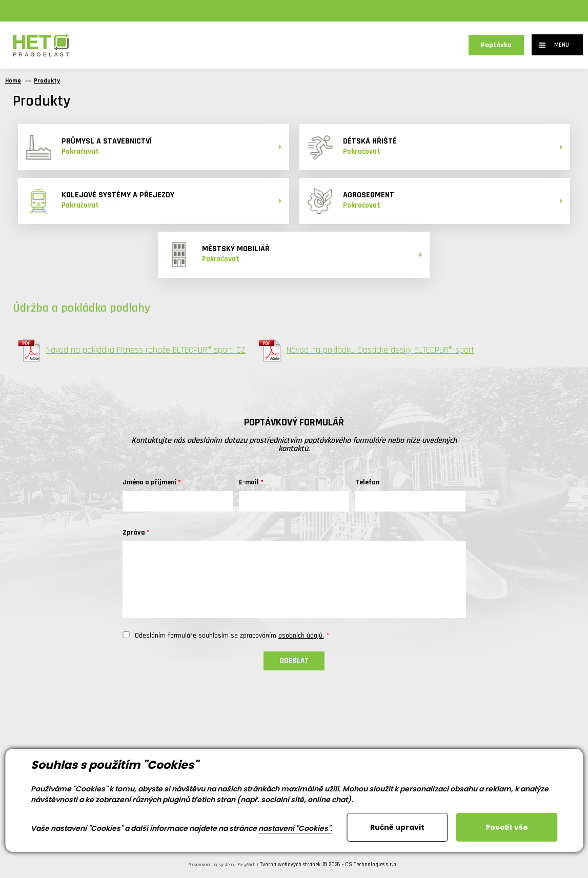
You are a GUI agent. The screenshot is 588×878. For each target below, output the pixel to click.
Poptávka (496, 45)
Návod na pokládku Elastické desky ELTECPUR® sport (366, 350)
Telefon (367, 482)
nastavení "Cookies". (296, 828)
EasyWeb (246, 865)
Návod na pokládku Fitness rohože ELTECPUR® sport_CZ (132, 350)
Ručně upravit (397, 827)
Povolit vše (507, 827)
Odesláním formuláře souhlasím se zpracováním (229, 636)
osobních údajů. (301, 636)
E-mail (249, 482)
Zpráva (134, 533)
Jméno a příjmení (149, 482)
